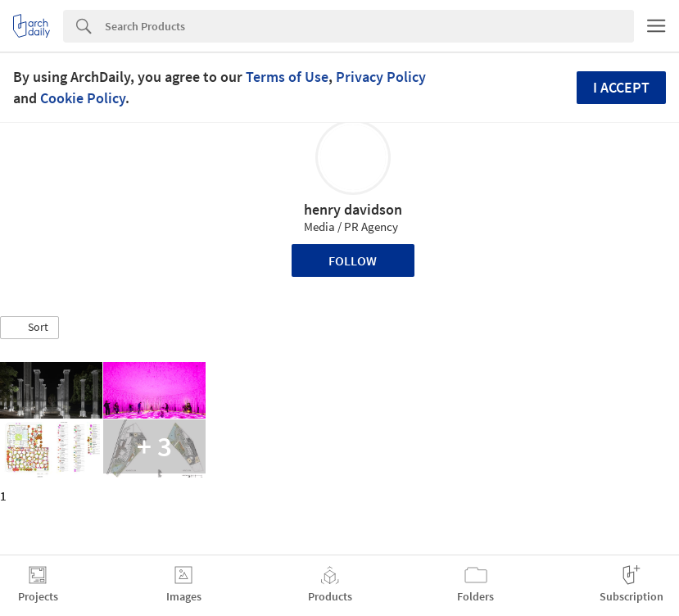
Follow (353, 260)
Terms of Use (287, 77)
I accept (621, 87)
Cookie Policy (83, 98)
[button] (29, 328)
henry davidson (353, 209)
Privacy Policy (381, 77)
